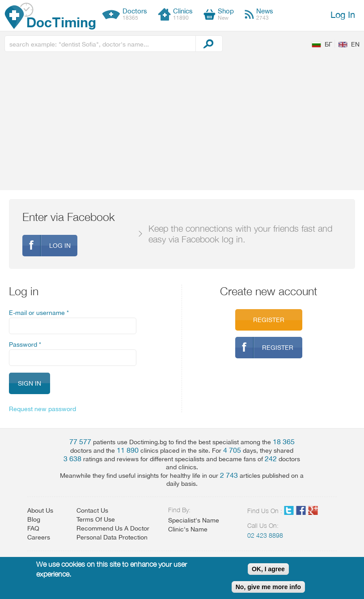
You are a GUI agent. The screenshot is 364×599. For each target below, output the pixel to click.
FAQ (33, 528)
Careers (39, 537)
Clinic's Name (188, 529)
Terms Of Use (96, 519)
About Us (40, 510)
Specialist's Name (194, 520)
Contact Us (92, 510)
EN (355, 44)
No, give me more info (268, 587)
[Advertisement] (182, 123)
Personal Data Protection (112, 537)
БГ (328, 44)
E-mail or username (39, 313)
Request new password (42, 409)
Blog (34, 519)
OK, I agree (268, 569)
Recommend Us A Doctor (113, 528)
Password (25, 344)
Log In (343, 15)
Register (269, 320)
